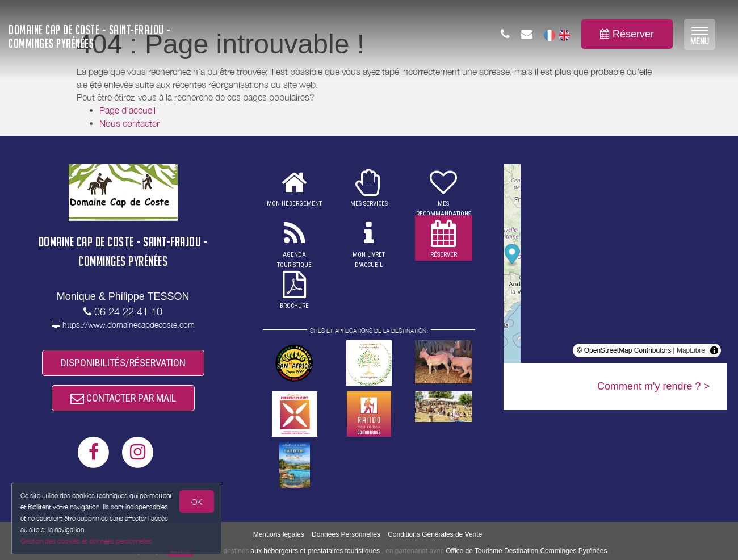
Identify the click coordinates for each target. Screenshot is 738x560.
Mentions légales (279, 534)
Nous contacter (129, 123)
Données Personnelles (346, 534)
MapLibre (691, 350)
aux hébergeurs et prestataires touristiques (315, 551)
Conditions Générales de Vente (435, 534)
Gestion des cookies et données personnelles (86, 541)
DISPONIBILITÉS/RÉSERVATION (123, 363)
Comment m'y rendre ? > (653, 386)
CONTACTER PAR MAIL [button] (123, 398)
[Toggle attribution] (714, 350)
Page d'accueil (127, 110)
